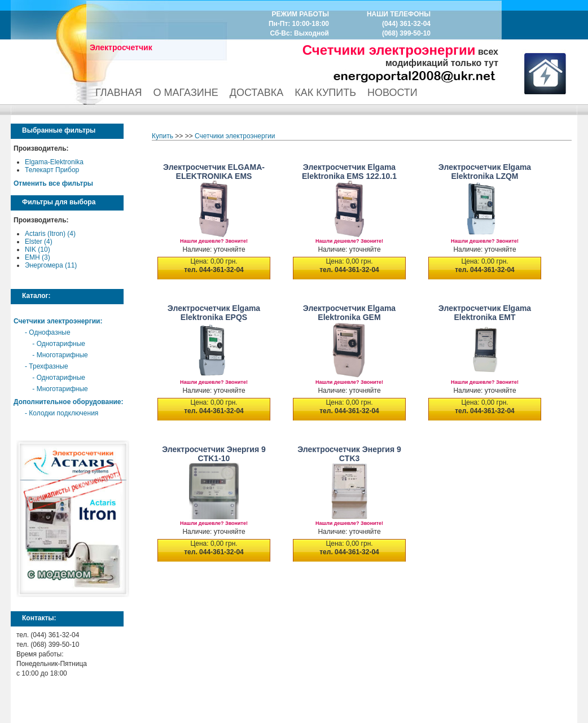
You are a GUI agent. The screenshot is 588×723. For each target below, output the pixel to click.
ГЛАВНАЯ (119, 93)
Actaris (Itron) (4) (50, 234)
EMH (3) (38, 257)
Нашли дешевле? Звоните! (214, 241)
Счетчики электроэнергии (57, 321)
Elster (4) (39, 242)
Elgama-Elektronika (54, 162)
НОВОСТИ (392, 93)
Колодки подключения (63, 413)
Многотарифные (62, 355)
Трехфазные (48, 366)
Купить (163, 136)
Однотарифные (61, 344)
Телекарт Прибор (52, 170)
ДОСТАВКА (257, 93)
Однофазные (49, 332)
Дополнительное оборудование (67, 402)
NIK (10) (38, 249)
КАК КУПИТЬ (325, 93)
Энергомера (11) (51, 265)
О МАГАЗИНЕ (186, 93)
